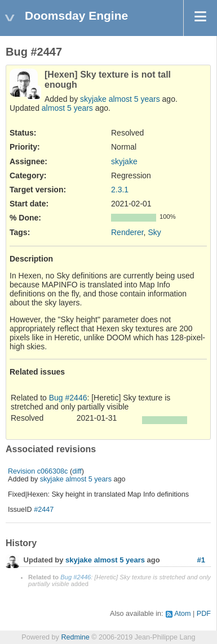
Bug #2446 (68, 398)
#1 (201, 560)
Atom (182, 614)
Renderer (127, 232)
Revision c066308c (38, 471)
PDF (204, 614)
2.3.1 (120, 190)
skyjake (93, 99)
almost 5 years (134, 99)
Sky (154, 232)
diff (77, 471)
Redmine (75, 637)
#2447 (44, 510)
